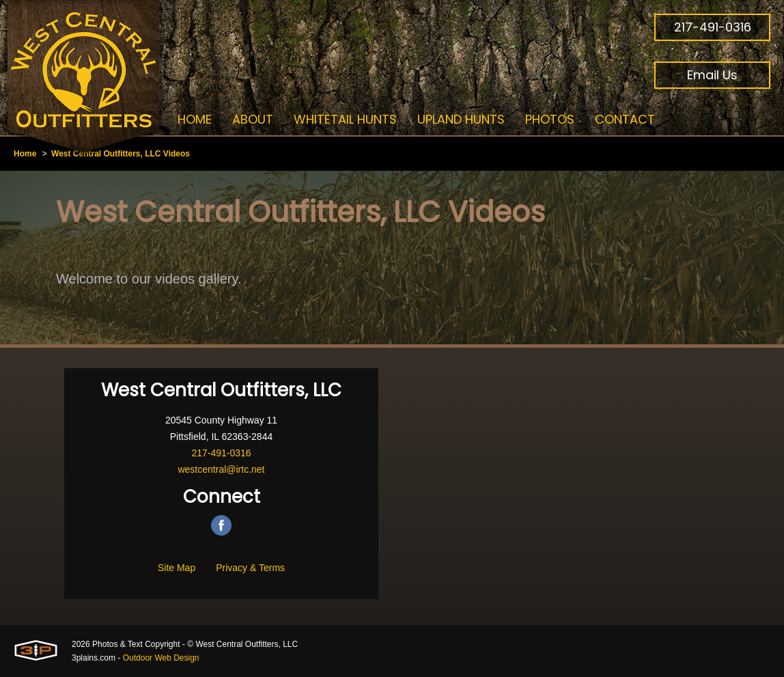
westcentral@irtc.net (221, 469)
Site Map (177, 568)
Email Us (712, 75)
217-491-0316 (713, 27)
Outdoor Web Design (161, 658)
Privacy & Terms (250, 568)
